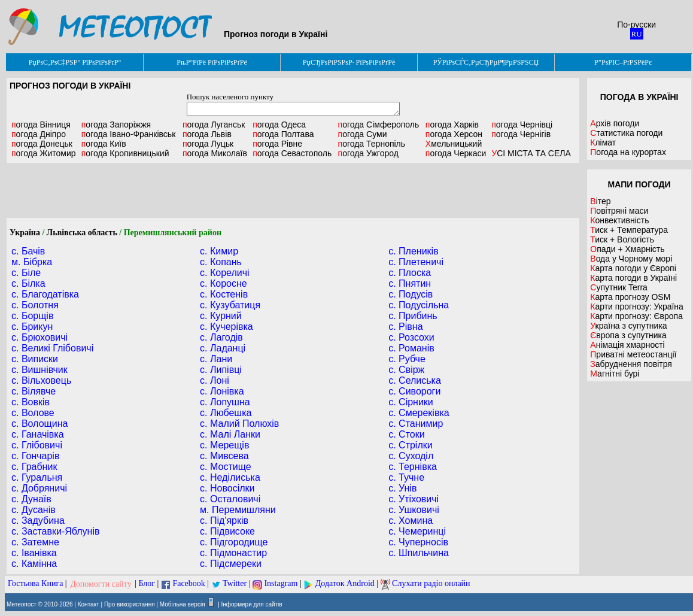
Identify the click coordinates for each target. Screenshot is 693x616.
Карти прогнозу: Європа (636, 316)
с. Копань (221, 262)
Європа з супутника (628, 335)
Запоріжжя (116, 125)
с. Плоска (410, 273)
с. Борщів (32, 316)
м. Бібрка (32, 262)
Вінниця (41, 125)
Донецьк (42, 144)
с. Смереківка (419, 413)
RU (637, 34)
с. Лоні (215, 380)
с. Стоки (406, 434)
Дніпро (39, 134)
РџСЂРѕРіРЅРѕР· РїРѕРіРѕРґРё (349, 62)
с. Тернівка (413, 467)
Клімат (603, 142)
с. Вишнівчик (39, 370)
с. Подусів (411, 294)
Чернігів (521, 134)
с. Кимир (219, 251)
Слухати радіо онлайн (431, 584)
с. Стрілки (411, 445)
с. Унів (402, 488)
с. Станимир (416, 424)
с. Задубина (38, 521)
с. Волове (33, 413)
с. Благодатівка (45, 294)
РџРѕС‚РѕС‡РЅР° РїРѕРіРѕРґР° (75, 62)
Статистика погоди (626, 133)
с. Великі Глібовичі (52, 348)
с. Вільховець (41, 380)
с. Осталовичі (230, 499)
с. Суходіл (411, 456)
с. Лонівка (222, 391)
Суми (363, 134)
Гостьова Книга (35, 584)
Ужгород (368, 153)
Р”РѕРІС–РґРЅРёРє (623, 62)
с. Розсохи (411, 337)
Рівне (277, 144)
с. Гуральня (37, 477)
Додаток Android (345, 584)
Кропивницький (125, 153)
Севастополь (292, 153)
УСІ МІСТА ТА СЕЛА (531, 153)
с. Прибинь (413, 316)
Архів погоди (615, 123)
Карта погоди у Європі (633, 268)
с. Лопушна (225, 402)
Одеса (279, 125)
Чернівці (522, 125)
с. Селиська (415, 380)
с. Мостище (225, 467)
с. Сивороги (414, 391)
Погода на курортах (628, 152)
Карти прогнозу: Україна (637, 307)
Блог (147, 584)
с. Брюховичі (39, 337)
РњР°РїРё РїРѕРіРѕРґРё (212, 62)
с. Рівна (405, 327)
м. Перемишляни (238, 510)
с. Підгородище (234, 542)
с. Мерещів (224, 445)
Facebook (189, 584)
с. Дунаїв (31, 499)
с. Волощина (39, 424)
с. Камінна (34, 564)
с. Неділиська (230, 477)
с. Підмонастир (233, 553)
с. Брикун (32, 327)
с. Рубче (407, 359)
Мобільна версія (183, 604)
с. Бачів (28, 251)
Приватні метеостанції (633, 354)
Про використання (130, 604)
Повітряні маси (619, 211)
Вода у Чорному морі (631, 259)
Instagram (281, 584)
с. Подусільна (419, 305)
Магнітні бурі (615, 374)
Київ (104, 144)
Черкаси (456, 153)
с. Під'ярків (224, 521)
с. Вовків (31, 402)
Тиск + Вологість (622, 239)
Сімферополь (379, 125)
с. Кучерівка (227, 327)
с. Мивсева (224, 456)
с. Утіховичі (414, 499)
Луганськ (214, 125)
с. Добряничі (39, 488)
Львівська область (82, 233)
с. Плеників (413, 251)
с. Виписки (35, 359)
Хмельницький (454, 144)
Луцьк (208, 144)
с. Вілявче (34, 391)
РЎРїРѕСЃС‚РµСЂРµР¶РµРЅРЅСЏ (486, 62)
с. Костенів (224, 294)
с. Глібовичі (37, 445)
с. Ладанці (223, 348)
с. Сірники (411, 402)
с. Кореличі (225, 273)
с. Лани (216, 359)
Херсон (454, 134)
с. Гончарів (35, 456)
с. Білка (28, 283)
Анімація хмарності (627, 345)
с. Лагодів (221, 337)
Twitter (235, 584)
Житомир (44, 153)
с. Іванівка (34, 553)
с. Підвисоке (227, 531)
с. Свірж (406, 370)
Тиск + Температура (629, 230)
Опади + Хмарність (627, 249)
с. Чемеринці (417, 531)
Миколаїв (215, 153)
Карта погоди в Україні (633, 278)
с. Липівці (221, 370)
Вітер (600, 201)
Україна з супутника (628, 326)
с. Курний (221, 316)
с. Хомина (411, 521)
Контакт (89, 604)
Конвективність (619, 220)
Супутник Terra (619, 287)
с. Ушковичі (414, 510)
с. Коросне (224, 283)
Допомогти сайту (101, 584)
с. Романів (411, 348)
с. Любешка (226, 413)
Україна (25, 233)
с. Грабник (34, 467)
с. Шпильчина (419, 553)
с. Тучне (406, 477)
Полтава (283, 134)
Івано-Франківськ (129, 134)
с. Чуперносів (418, 542)
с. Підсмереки (231, 564)
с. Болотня (35, 305)
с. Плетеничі (416, 262)
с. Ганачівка (38, 434)
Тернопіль (372, 144)
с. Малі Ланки (230, 434)
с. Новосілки (227, 488)
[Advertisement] (293, 190)
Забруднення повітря (631, 364)
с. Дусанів (34, 510)
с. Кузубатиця (230, 305)
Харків (452, 125)
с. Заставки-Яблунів (56, 531)
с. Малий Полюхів (239, 424)
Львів (207, 134)
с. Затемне (35, 542)
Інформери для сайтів (252, 604)
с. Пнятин (410, 283)
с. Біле (26, 273)
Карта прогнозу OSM (630, 297)
